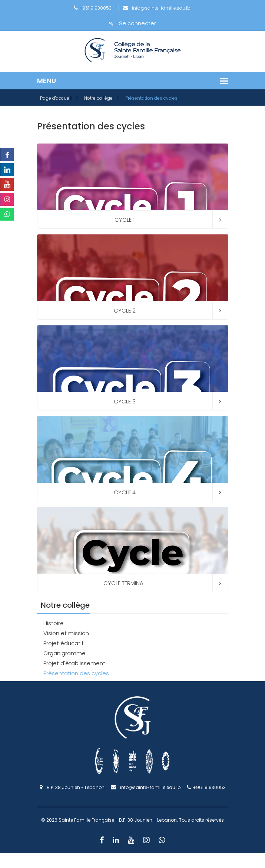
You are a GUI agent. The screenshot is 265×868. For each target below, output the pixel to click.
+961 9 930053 (93, 8)
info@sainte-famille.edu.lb (157, 8)
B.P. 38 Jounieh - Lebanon (72, 787)
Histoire (54, 623)
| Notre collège (95, 98)
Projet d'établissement (74, 663)
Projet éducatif (63, 643)
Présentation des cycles (76, 673)
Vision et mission (66, 633)
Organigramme (64, 653)
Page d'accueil (56, 98)
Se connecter (132, 23)
